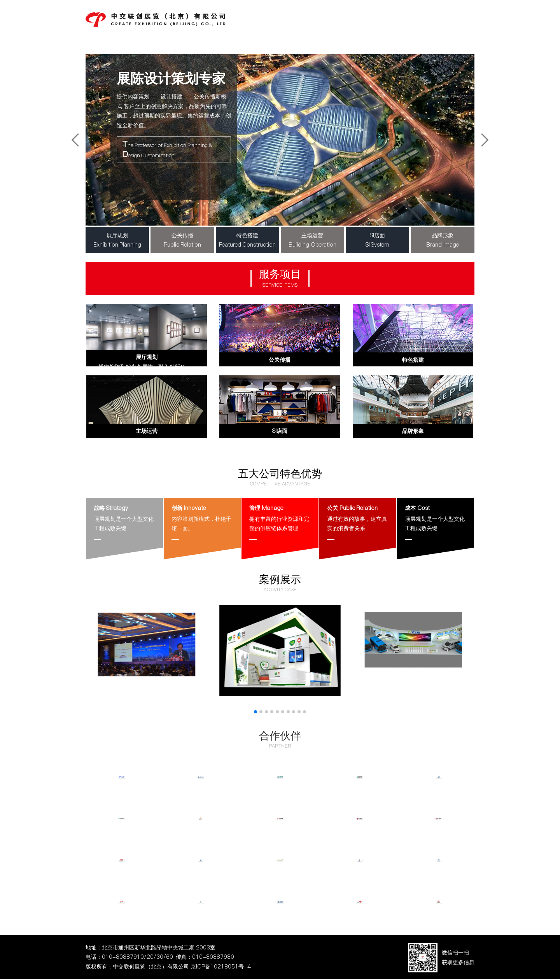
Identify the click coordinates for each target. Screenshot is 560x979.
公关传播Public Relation (183, 240)
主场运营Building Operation (312, 240)
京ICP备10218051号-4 (221, 967)
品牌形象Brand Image (443, 240)
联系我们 (456, 17)
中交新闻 (303, 17)
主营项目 (341, 17)
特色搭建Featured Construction (248, 240)
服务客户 (417, 17)
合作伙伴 (280, 736)
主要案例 (379, 17)
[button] (255, 712)
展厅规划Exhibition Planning (117, 240)
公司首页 (265, 17)
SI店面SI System (378, 240)
